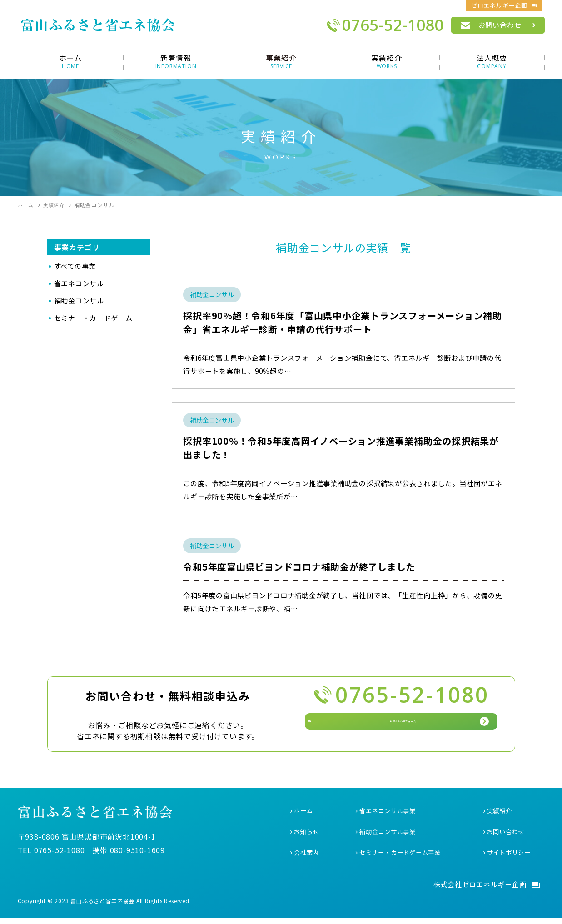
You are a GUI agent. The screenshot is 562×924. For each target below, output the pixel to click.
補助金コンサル (79, 301)
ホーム (304, 815)
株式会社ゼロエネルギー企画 (477, 889)
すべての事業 (75, 266)
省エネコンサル (79, 283)
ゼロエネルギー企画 (499, 5)
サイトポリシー (511, 857)
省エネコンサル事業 (390, 815)
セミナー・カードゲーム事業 (403, 857)
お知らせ (307, 836)
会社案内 (307, 857)
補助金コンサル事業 (390, 836)
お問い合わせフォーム (409, 730)
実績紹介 (500, 815)
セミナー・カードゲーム (94, 318)
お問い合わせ (500, 25)
